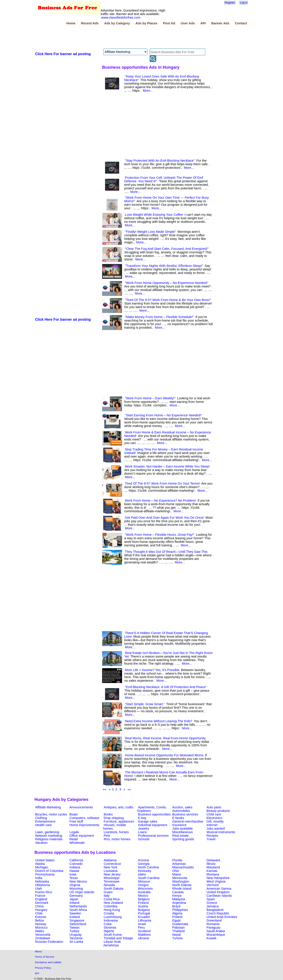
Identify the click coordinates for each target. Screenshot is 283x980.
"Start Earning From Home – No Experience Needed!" (163, 415)
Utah (39, 889)
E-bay (142, 818)
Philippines (180, 910)
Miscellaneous (183, 832)
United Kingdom (218, 892)
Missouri (144, 881)
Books (108, 814)
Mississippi (112, 878)
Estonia (41, 917)
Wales (40, 931)
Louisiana (111, 871)
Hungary (41, 910)
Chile (39, 913)
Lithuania (145, 920)
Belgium (144, 899)
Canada (178, 892)
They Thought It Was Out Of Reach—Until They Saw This (166, 552)
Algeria (177, 913)
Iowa (73, 874)
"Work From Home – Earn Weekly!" (150, 398)
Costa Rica (112, 899)
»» (129, 789)
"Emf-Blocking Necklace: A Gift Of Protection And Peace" (166, 687)
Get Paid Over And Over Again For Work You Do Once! (164, 518)
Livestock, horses (116, 832)
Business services (185, 814)
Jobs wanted (216, 829)
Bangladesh (215, 910)
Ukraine (144, 938)
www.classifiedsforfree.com (121, 17)
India (39, 878)
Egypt (176, 920)
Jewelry (143, 829)
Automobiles (181, 811)
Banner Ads (220, 23)
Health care (43, 825)
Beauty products (218, 811)
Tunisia (177, 938)
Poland (177, 917)
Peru (141, 928)
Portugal (144, 913)
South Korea (113, 935)
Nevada (109, 885)
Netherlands (78, 906)
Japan (74, 899)
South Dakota (114, 889)
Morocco (41, 928)
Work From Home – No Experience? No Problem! (160, 501)
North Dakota (182, 885)
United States (45, 860)
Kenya (177, 896)
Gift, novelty (215, 821)
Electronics (214, 818)
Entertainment (45, 821)
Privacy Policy (43, 968)
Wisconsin (145, 889)
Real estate (180, 836)
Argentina (179, 903)
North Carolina (148, 867)
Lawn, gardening (47, 832)
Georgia (144, 864)
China (39, 906)
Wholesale (77, 843)
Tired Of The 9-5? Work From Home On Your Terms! (162, 483)
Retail (74, 839)
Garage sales (148, 821)
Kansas (212, 871)
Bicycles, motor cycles (51, 814)
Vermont (213, 885)
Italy (107, 896)
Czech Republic (218, 913)
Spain (211, 899)
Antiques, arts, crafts (119, 807)
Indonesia (111, 920)
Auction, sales (182, 807)
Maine (177, 874)
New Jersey (112, 874)
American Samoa (219, 889)
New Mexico (78, 881)
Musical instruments (221, 832)
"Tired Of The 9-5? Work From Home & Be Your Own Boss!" (168, 300)
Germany (76, 896)
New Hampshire (218, 878)
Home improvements (84, 825)
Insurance (179, 825)
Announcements (81, 807)
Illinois (211, 864)
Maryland (213, 867)
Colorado (76, 864)
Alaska (40, 864)
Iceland (75, 917)
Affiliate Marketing (48, 807)
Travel (211, 839)
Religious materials (49, 839)
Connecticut (112, 864)
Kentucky (145, 871)
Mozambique (216, 935)
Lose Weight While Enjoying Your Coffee (154, 215)
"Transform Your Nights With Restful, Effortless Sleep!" (164, 266)
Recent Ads (90, 23)
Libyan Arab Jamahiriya (112, 943)
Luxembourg (113, 917)
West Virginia (216, 881)
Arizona (143, 860)
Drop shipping (114, 818)
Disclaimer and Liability (48, 962)
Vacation (41, 843)
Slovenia (110, 928)
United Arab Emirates (222, 917)
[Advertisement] (115, 37)
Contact (241, 23)
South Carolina (149, 878)
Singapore (77, 920)
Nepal (176, 935)
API (203, 23)
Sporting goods (183, 839)
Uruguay (76, 935)
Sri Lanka (76, 942)
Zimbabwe (43, 938)
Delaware (213, 860)
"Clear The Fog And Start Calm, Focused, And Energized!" (167, 249)
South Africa (78, 910)
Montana (213, 874)
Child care (214, 814)
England (41, 899)
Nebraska (42, 881)
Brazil (176, 906)
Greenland (214, 920)
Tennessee (112, 881)
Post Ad (169, 23)
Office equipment (82, 836)
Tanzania (76, 938)
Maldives (144, 935)
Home (71, 23)
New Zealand (113, 903)
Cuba (108, 924)
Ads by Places (146, 23)
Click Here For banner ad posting (63, 54)
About (38, 951)
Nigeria (109, 931)
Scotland (144, 931)
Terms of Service (45, 957)
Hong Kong (112, 910)
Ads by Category (117, 23)
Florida (177, 860)
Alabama (110, 860)
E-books (178, 818)
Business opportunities (154, 814)
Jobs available (183, 829)
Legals (74, 832)
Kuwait (211, 938)
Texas (74, 878)
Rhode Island (182, 889)
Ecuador (144, 917)
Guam (108, 892)
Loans (142, 832)
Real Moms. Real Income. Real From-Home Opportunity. (166, 738)
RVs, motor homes (117, 839)
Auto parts (214, 807)
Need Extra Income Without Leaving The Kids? (159, 721)
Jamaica (213, 906)
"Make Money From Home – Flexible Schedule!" (159, 317)
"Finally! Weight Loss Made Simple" (150, 232)
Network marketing (49, 836)
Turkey (74, 931)
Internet (212, 825)
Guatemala (180, 924)
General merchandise (188, 821)
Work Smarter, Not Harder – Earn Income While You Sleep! (167, 466)
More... (148, 91)
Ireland (74, 903)
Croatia (109, 913)
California (76, 860)
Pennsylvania (45, 874)
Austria (143, 906)
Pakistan (178, 928)
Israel (142, 924)
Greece (212, 903)
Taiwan (75, 928)
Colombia (111, 906)
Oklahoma (43, 885)
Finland (143, 903)
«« (105, 789)
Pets (107, 836)
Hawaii (74, 871)
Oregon (143, 885)
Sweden (75, 913)
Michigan (42, 867)
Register (230, 3)
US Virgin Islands (82, 892)
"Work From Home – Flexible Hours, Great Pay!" (160, 535)
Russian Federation (49, 942)
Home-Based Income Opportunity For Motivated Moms (164, 755)
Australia (144, 892)
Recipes (212, 836)
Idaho (142, 874)
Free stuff (76, 821)
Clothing (41, 818)
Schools (144, 839)
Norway (41, 924)
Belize (40, 920)
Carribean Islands (219, 896)
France (40, 896)
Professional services (153, 836)
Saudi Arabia (216, 931)
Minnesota (180, 878)
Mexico (143, 896)
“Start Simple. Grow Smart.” (145, 704)
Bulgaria (144, 910)
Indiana (75, 867)
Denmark (42, 903)
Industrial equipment (153, 825)
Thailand (178, 931)
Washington (181, 881)
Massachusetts (183, 867)
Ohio (176, 871)
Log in (244, 3)
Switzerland (78, 924)
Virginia (75, 885)
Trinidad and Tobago (118, 938)
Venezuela (43, 935)
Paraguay (213, 928)
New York (111, 867)
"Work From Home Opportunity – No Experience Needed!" (167, 283)
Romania (213, 924)
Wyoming (76, 889)
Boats (74, 814)
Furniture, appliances (119, 821)
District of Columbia (49, 871)
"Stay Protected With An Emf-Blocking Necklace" (160, 161)
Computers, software (84, 818)
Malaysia (179, 899)
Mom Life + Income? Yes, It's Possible (152, 670)
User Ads (188, 23)
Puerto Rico (44, 892)
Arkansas (179, 864)
